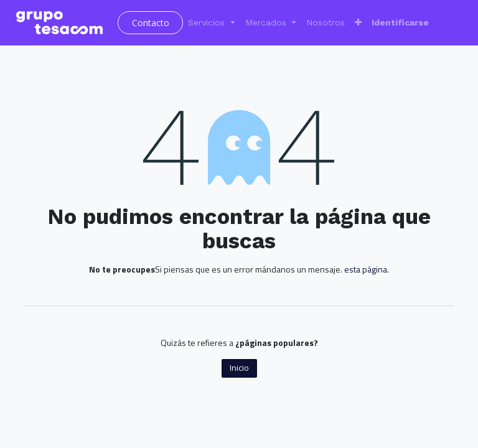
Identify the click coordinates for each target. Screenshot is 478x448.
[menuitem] (326, 23)
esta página (366, 269)
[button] (358, 23)
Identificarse (400, 22)
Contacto (151, 23)
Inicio (239, 368)
